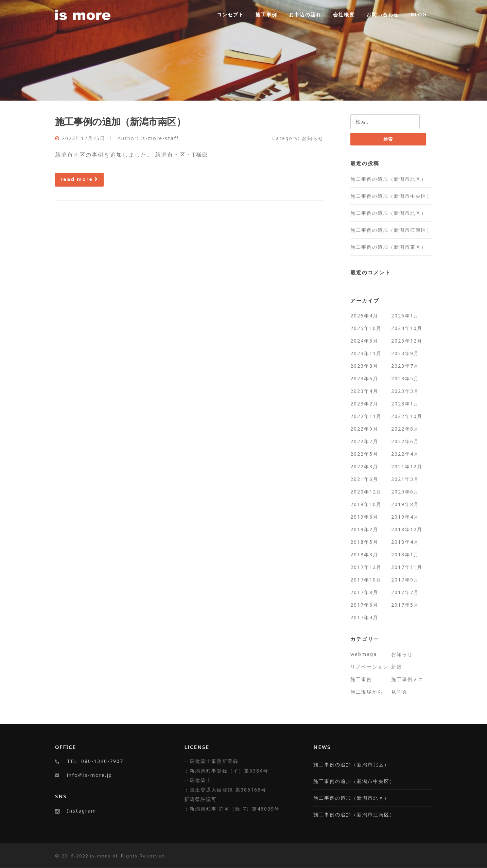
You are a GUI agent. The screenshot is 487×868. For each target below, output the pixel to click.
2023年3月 (405, 391)
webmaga (364, 654)
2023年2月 (364, 404)
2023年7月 (405, 366)
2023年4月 (364, 391)
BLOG (419, 14)
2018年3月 (364, 554)
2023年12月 (407, 341)
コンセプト (230, 14)
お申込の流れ (305, 14)
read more (79, 179)
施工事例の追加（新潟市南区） (120, 121)
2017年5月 (405, 605)
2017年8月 (364, 592)
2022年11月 (366, 416)
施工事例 (266, 14)
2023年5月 (405, 378)
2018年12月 (407, 529)
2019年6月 (364, 517)
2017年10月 (366, 580)
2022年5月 (364, 454)
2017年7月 (405, 592)
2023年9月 (405, 353)
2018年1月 (405, 554)
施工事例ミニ (407, 679)
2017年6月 (364, 605)
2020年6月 (405, 492)
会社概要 (344, 14)
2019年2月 (364, 529)
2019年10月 (366, 504)
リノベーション (369, 667)
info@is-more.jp (90, 775)
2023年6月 (364, 378)
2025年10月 (366, 328)
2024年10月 (407, 328)
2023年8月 (364, 366)
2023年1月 (405, 404)
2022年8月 (405, 429)
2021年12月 (407, 466)
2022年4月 (405, 454)
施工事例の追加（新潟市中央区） (391, 196)
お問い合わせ (383, 14)
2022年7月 (364, 441)
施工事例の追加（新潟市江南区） (391, 230)
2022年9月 (364, 429)
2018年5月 (364, 542)
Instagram (82, 811)
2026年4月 (364, 316)
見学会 (399, 692)
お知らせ (313, 138)
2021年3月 (405, 479)
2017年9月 (405, 580)
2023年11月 (366, 353)
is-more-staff (160, 138)
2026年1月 (405, 316)
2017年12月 (366, 567)
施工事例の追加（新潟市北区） (388, 179)
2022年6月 (405, 441)
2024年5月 (364, 341)
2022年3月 (364, 466)
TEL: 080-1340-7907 (95, 761)
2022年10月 (407, 416)
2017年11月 (407, 567)
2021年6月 (364, 479)
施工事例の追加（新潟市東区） (388, 247)
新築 (397, 667)
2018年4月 (405, 542)
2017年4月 (364, 617)
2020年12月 (366, 492)
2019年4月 (405, 517)
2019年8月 (405, 504)
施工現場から (367, 692)
